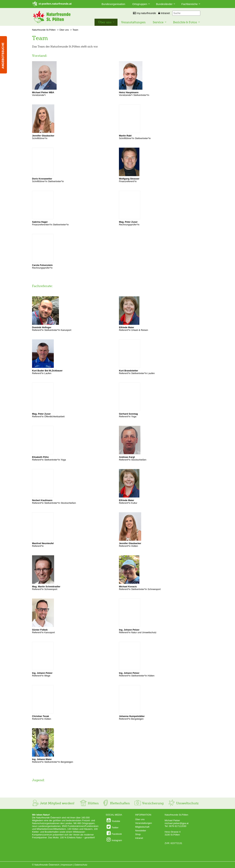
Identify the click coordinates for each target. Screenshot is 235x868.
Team (75, 30)
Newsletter (141, 831)
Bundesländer (164, 4)
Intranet (164, 13)
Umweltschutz (183, 803)
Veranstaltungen (133, 22)
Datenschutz (81, 865)
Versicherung (149, 803)
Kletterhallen (116, 803)
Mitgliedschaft (142, 827)
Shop (138, 834)
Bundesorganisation (113, 4)
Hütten (89, 803)
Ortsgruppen (140, 4)
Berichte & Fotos (185, 22)
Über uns (105, 22)
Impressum (67, 865)
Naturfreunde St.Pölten (44, 30)
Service (158, 22)
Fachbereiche (190, 4)
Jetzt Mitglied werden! (53, 803)
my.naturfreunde (144, 13)
